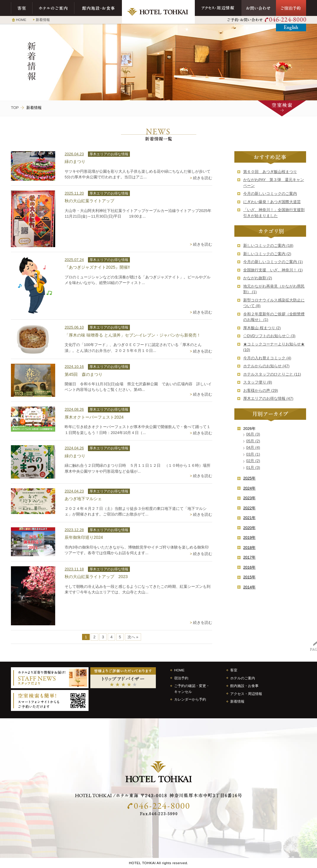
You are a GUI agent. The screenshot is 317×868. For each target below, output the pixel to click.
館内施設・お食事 (98, 8)
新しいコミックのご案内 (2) (267, 254)
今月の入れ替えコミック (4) (267, 358)
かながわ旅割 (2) (258, 278)
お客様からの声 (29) (261, 390)
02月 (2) (253, 461)
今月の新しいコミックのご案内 (270, 194)
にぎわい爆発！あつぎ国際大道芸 (272, 202)
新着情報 (43, 20)
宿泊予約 (181, 678)
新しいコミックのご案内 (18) (268, 245)
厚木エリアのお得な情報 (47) (268, 398)
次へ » (133, 637)
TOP (15, 108)
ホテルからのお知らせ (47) (266, 366)
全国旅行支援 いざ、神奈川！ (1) (273, 270)
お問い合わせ (259, 8)
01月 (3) (253, 468)
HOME (21, 20)
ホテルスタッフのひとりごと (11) (272, 374)
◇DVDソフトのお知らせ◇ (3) (269, 336)
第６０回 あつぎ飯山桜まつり (270, 172)
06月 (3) (253, 434)
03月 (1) (253, 454)
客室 (22, 8)
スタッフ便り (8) (258, 382)
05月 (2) (253, 441)
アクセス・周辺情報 (218, 8)
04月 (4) (253, 447)
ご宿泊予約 (291, 8)
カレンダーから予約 (190, 699)
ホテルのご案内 (53, 8)
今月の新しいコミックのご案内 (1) (273, 262)
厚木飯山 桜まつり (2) (262, 328)
